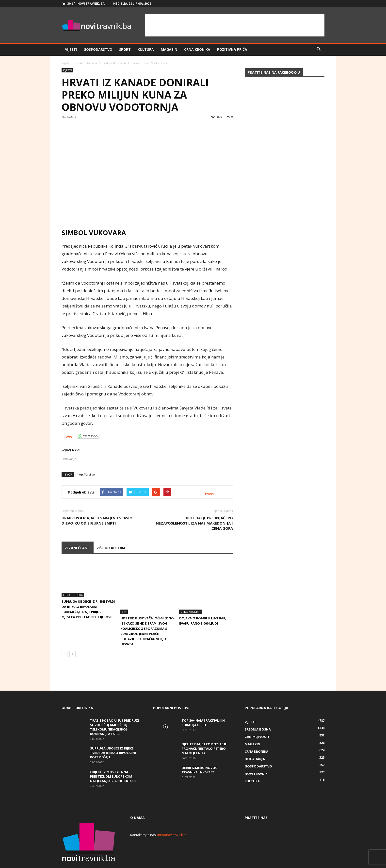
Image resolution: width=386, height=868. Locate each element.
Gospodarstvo (98, 49)
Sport (125, 49)
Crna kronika (197, 49)
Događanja (255, 742)
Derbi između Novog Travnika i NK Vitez (200, 753)
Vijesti (71, 49)
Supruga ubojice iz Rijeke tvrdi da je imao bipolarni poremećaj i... (113, 736)
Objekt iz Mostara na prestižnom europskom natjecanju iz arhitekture (113, 760)
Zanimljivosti (257, 720)
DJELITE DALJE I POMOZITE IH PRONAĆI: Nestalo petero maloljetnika (205, 732)
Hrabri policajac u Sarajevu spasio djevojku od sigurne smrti (97, 520)
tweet (210, 494)
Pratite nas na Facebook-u (274, 72)
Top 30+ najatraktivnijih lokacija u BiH (203, 706)
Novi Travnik (256, 757)
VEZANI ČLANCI (78, 548)
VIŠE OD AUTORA (111, 548)
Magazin (169, 49)
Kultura (146, 49)
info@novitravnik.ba (172, 818)
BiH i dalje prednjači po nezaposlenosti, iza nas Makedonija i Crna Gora (194, 523)
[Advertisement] (235, 25)
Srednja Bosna (258, 713)
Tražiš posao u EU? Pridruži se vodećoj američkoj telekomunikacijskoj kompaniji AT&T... (114, 710)
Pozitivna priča (232, 49)
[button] (319, 50)
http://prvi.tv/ (86, 474)
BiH (124, 595)
